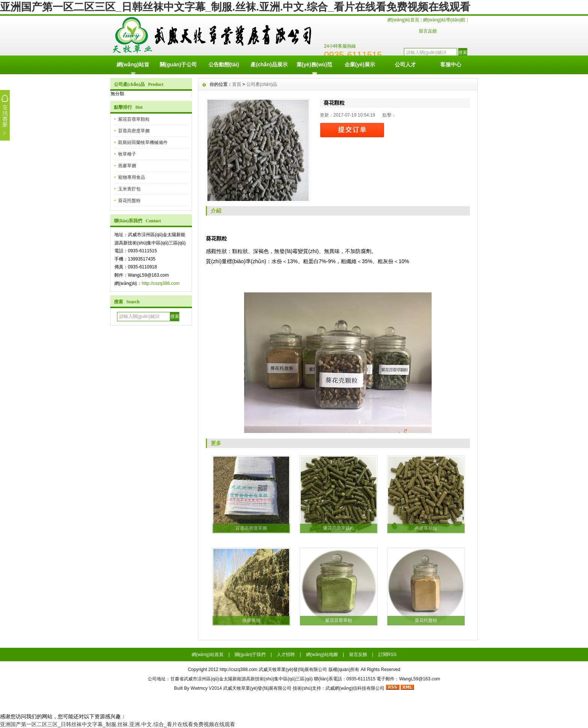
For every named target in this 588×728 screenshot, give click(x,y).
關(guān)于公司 (178, 64)
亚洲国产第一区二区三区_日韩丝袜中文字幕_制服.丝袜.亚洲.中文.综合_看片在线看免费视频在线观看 (235, 7)
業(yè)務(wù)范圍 (315, 68)
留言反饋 (428, 31)
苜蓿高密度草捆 (134, 131)
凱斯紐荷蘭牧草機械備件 (143, 142)
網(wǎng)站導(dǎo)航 (444, 20)
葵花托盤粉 (129, 201)
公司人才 (405, 64)
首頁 (237, 84)
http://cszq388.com (161, 283)
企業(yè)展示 (360, 64)
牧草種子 (127, 154)
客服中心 (451, 64)
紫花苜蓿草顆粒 (134, 119)
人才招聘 (286, 655)
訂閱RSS (388, 655)
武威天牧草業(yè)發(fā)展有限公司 (257, 688)
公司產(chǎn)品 (262, 84)
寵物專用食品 (132, 177)
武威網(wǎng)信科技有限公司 (355, 688)
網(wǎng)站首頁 (403, 20)
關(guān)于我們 (250, 655)
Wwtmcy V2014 (206, 688)
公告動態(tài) (224, 64)
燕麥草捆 (127, 166)
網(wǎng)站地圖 (322, 655)
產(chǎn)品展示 (269, 64)
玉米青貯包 (129, 189)
